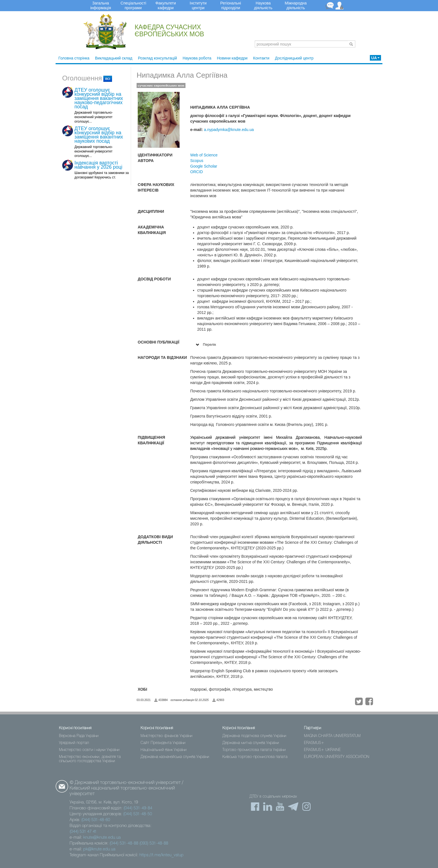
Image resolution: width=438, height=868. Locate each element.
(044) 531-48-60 (96, 820)
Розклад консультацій (158, 58)
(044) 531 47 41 (83, 832)
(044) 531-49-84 (138, 808)
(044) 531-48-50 (138, 814)
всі (108, 79)
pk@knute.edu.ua (99, 849)
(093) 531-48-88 (154, 843)
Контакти (261, 58)
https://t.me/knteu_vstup (161, 855)
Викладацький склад (114, 58)
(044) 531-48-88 (124, 843)
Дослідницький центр (294, 58)
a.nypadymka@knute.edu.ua (229, 130)
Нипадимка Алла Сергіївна (182, 75)
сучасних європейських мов (161, 85)
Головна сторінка (74, 58)
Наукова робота (197, 58)
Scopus (197, 161)
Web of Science (204, 155)
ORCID (197, 172)
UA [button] (375, 58)
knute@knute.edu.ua (102, 838)
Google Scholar (204, 166)
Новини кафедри (232, 58)
